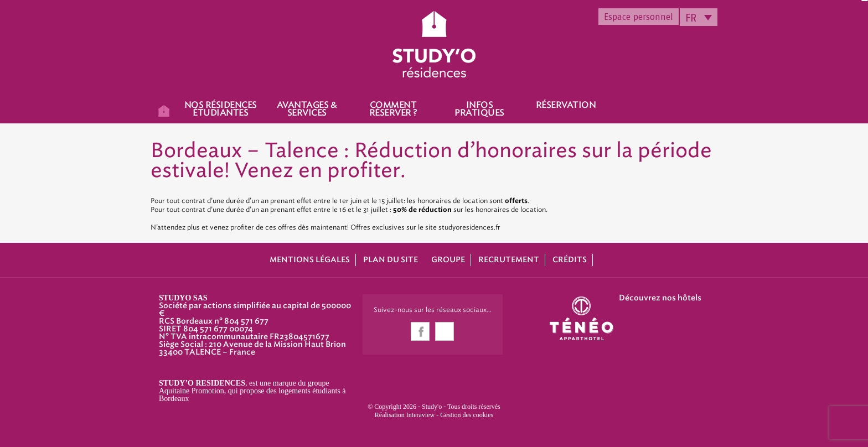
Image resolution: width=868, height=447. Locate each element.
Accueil (164, 110)
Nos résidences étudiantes (221, 109)
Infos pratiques (479, 109)
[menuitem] (699, 17)
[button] (17, 435)
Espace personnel (639, 17)
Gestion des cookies (467, 415)
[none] (699, 17)
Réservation (566, 105)
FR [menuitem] (691, 18)
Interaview (420, 415)
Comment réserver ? (393, 109)
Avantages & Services (307, 109)
